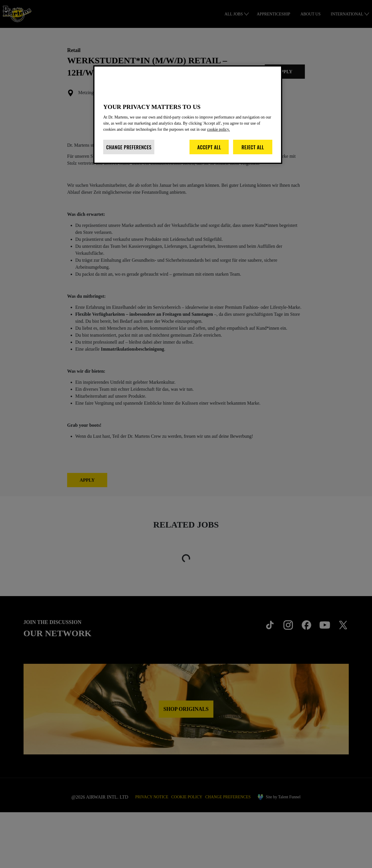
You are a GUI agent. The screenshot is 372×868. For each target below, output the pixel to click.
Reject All (253, 153)
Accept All (209, 153)
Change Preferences (129, 153)
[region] (188, 118)
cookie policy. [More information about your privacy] (249, 136)
